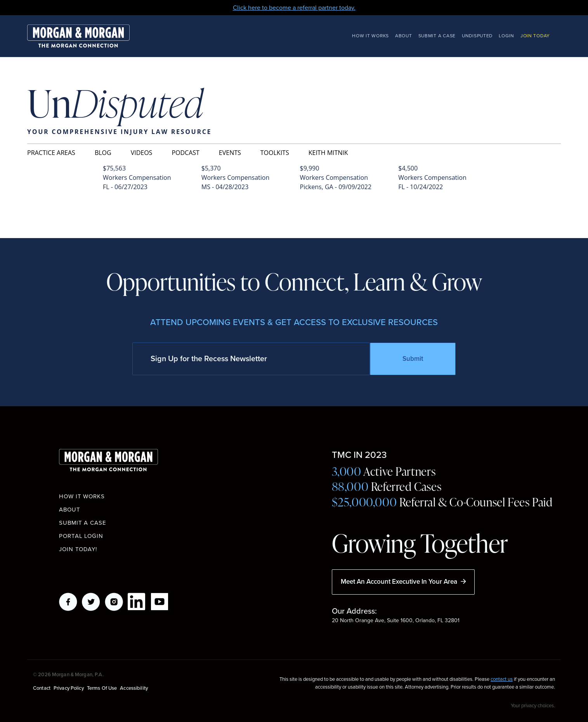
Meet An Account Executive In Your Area (403, 582)
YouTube (160, 602)
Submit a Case (437, 36)
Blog (103, 153)
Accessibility (134, 688)
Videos (142, 153)
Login (506, 36)
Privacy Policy (69, 688)
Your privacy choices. (533, 705)
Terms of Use (102, 688)
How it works (82, 496)
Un (115, 105)
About (404, 36)
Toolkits (275, 153)
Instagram (114, 602)
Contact (42, 688)
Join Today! (78, 549)
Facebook (68, 602)
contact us (502, 679)
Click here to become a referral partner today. (294, 8)
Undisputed (477, 36)
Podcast (185, 153)
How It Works (370, 36)
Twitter (91, 602)
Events (230, 153)
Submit (413, 359)
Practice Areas (51, 153)
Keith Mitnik (328, 153)
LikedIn (137, 602)
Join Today (535, 36)
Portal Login (81, 536)
